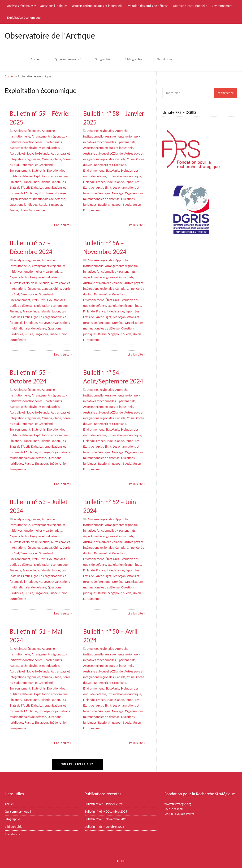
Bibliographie (133, 59)
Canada (47, 159)
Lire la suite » (63, 224)
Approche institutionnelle (190, 6)
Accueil (36, 59)
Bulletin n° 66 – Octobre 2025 (104, 827)
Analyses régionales (20, 6)
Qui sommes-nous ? (68, 59)
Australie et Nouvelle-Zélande (30, 153)
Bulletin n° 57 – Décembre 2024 (31, 247)
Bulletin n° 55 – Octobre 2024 (30, 376)
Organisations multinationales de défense (37, 198)
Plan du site (164, 59)
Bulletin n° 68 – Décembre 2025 (106, 812)
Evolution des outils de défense (147, 6)
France (27, 181)
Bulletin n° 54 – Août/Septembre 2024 (113, 376)
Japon (56, 181)
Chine (57, 159)
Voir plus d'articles (78, 764)
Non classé (46, 193)
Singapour (56, 204)
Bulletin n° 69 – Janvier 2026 (104, 804)
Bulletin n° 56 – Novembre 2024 (105, 247)
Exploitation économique (24, 18)
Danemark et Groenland (37, 164)
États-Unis (39, 170)
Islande (46, 181)
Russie (43, 204)
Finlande (15, 181)
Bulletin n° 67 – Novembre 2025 (106, 819)
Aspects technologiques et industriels (97, 6)
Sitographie (103, 59)
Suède (14, 210)
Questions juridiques (54, 6)
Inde (36, 181)
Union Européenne (32, 210)
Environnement (222, 6)
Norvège (60, 193)
